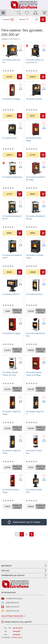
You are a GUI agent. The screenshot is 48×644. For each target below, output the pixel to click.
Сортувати (7, 19)
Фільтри (22, 19)
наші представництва (12, 616)
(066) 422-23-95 (12, 607)
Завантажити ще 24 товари (27, 522)
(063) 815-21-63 (12, 611)
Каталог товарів (3, 13)
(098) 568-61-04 (12, 603)
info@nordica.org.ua (14, 598)
